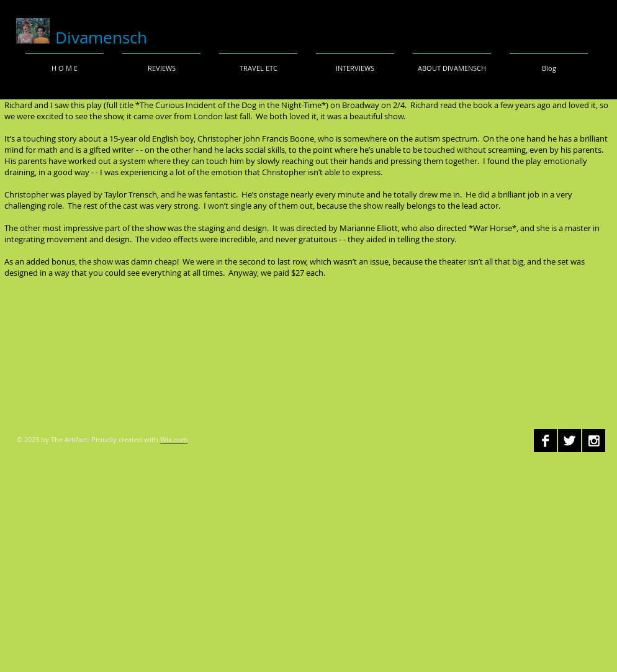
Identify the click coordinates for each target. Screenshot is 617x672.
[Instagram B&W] (594, 441)
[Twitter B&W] (570, 441)
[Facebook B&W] (545, 441)
